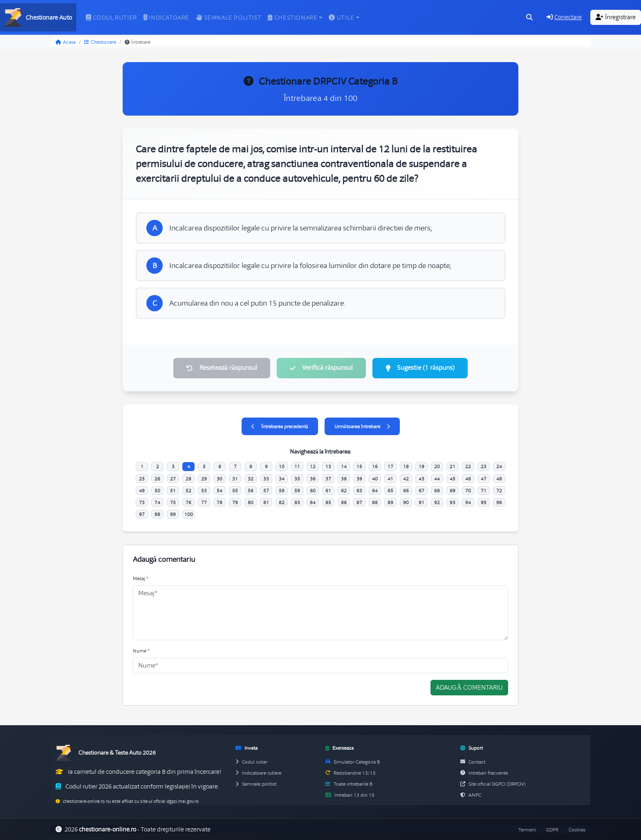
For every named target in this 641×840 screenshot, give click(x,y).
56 (251, 490)
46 (468, 479)
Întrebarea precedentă (280, 426)
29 (204, 479)
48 (499, 479)
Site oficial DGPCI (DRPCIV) (493, 784)
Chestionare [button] (292, 18)
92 (437, 502)
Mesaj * (141, 578)
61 (328, 490)
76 (188, 502)
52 (188, 490)
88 (375, 502)
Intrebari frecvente (484, 773)
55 (235, 490)
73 (142, 502)
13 (328, 466)
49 (142, 490)
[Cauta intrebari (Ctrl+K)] (529, 18)
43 (421, 479)
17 (390, 466)
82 (282, 502)
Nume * (141, 651)
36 (313, 479)
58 (282, 490)
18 (406, 466)
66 (406, 490)
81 (266, 502)
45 (453, 479)
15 (359, 466)
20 (437, 466)
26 (157, 479)
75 (173, 502)
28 (188, 479)
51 (173, 490)
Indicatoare (166, 18)
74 (157, 502)
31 (235, 479)
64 (375, 490)
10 (282, 466)
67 (421, 490)
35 (297, 479)
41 (390, 479)
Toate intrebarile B (349, 784)
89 (390, 502)
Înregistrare (616, 17)
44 (437, 479)
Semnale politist (229, 18)
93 (453, 502)
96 (499, 502)
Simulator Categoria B (353, 762)
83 (297, 502)
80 (251, 502)
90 (406, 502)
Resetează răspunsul (222, 368)
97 (142, 514)
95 (484, 502)
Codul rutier (111, 18)
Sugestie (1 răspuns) (420, 368)
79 (235, 502)
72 (499, 490)
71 (484, 490)
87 (359, 502)
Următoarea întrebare (362, 426)
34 (282, 479)
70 (468, 490)
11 (297, 466)
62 (344, 490)
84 (313, 502)
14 (344, 466)
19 (421, 466)
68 (437, 490)
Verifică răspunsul (321, 368)
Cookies (577, 830)
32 (251, 479)
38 (344, 479)
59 (297, 490)
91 (421, 502)
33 (266, 479)
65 (390, 490)
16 (375, 466)
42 (406, 479)
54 (220, 490)
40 (375, 479)
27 (173, 479)
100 (189, 514)
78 (220, 502)
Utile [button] (342, 18)
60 (313, 490)
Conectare (564, 17)
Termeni (527, 830)
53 (204, 490)
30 (220, 479)
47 (484, 479)
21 (453, 466)
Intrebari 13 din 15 (350, 795)
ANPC (471, 795)
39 (359, 479)
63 (359, 490)
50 (157, 490)
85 (328, 502)
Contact (473, 762)
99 (173, 514)
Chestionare (100, 42)
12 (313, 466)
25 (142, 479)
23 (484, 466)
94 (468, 502)
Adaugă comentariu (469, 688)
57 (266, 490)
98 (157, 514)
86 (344, 502)
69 (453, 490)
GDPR (552, 830)
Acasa (66, 42)
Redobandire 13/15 (351, 773)
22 (468, 466)
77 (204, 502)
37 (328, 479)
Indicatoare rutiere (258, 773)
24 (499, 466)
